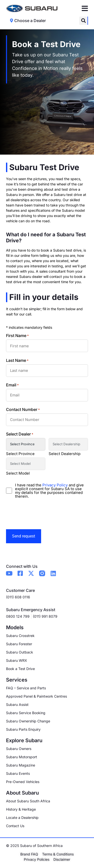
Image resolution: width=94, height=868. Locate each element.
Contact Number (23, 409)
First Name (17, 336)
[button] (83, 21)
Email (12, 385)
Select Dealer (20, 434)
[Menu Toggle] (85, 9)
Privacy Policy (56, 485)
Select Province (20, 453)
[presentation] (44, 514)
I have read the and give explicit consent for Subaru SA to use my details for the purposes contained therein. (49, 491)
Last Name (17, 360)
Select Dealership (65, 453)
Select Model (18, 473)
